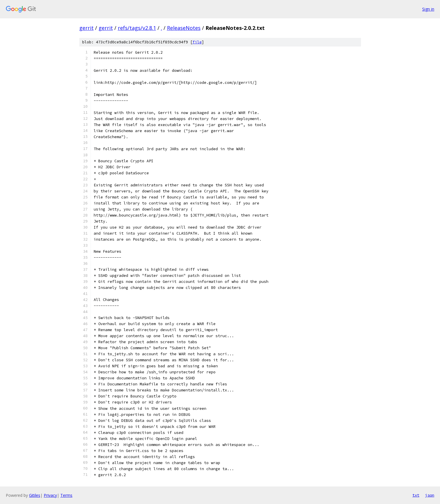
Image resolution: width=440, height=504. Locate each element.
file (197, 42)
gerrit (87, 28)
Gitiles (35, 495)
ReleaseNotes (184, 28)
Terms (66, 495)
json (430, 495)
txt (416, 495)
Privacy (50, 495)
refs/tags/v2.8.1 (137, 28)
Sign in (428, 9)
